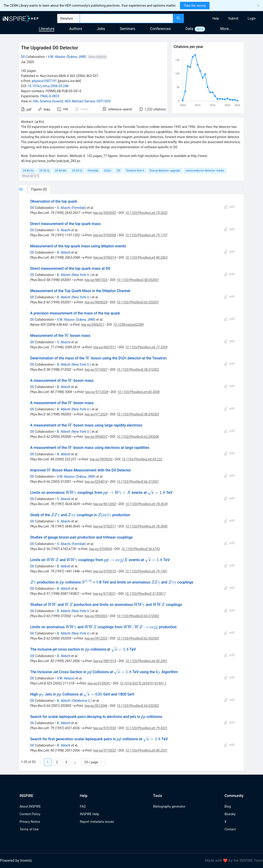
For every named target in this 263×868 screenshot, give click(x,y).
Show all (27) (31, 176)
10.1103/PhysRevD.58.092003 (138, 414)
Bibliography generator (169, 806)
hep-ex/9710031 (104, 594)
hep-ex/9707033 (105, 728)
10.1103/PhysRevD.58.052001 (138, 280)
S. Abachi (64, 208)
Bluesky (230, 814)
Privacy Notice (30, 822)
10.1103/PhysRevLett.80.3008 (139, 392)
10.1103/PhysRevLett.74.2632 (146, 213)
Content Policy (30, 814)
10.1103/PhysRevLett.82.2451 (146, 661)
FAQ (83, 806)
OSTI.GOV (104, 101)
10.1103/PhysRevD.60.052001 (138, 302)
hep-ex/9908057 (96, 437)
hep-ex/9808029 (96, 302)
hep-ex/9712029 (96, 414)
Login (252, 18)
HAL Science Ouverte (48, 101)
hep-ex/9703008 (105, 235)
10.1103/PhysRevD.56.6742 (140, 549)
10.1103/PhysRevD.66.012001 (138, 482)
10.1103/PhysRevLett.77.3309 (146, 347)
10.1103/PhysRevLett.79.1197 (146, 235)
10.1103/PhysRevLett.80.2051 (146, 750)
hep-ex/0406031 (93, 325)
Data (189, 29)
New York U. (81, 275)
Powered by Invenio (16, 861)
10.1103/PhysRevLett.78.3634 (146, 504)
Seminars (127, 29)
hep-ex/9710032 (105, 750)
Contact (230, 829)
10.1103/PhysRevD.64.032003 (138, 706)
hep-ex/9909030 (101, 459)
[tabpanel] (132, 483)
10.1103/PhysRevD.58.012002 (138, 370)
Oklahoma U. (82, 701)
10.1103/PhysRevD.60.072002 (138, 616)
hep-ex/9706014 (105, 258)
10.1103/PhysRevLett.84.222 (142, 459)
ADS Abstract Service (80, 101)
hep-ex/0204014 (96, 482)
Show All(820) (97, 57)
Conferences (160, 29)
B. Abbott (64, 252)
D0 (23, 57)
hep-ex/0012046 (96, 706)
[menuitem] (216, 18)
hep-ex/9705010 (105, 571)
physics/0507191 (44, 81)
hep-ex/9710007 (96, 370)
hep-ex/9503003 (105, 213)
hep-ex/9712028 (97, 392)
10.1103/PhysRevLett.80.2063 (146, 258)
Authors (76, 29)
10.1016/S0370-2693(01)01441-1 (143, 683)
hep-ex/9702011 (105, 526)
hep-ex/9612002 (105, 504)
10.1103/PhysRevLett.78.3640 (146, 526)
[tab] (34, 189)
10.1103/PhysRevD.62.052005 (138, 638)
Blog (228, 806)
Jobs (101, 29)
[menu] (224, 18)
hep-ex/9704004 (100, 549)
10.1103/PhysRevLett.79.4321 (146, 728)
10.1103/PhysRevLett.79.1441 (146, 571)
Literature (47, 29)
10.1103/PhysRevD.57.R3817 (145, 594)
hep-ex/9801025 (96, 280)
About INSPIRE (30, 806)
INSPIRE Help (89, 814)
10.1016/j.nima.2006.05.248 (48, 86)
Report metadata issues (97, 822)
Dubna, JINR (76, 57)
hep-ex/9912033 (96, 638)
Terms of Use (29, 829)
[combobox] (126, 18)
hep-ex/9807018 (105, 661)
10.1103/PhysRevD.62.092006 (138, 437)
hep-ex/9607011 (105, 347)
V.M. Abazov (57, 57)
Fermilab (79, 208)
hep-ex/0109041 (99, 683)
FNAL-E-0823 (50, 96)
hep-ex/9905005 (96, 616)
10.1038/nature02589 (129, 325)
